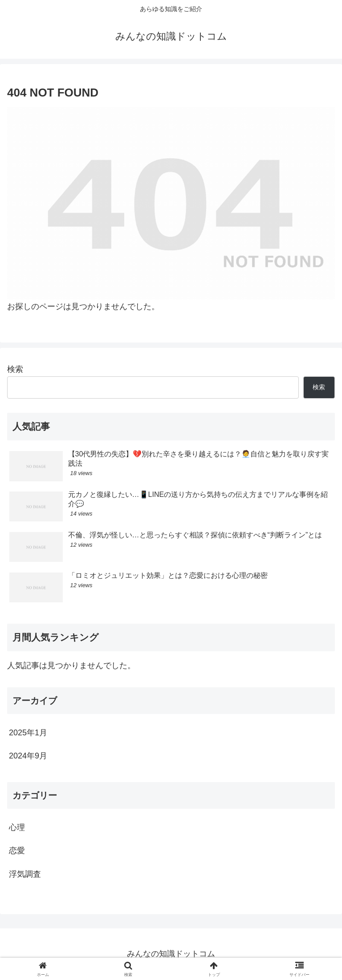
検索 (15, 369)
